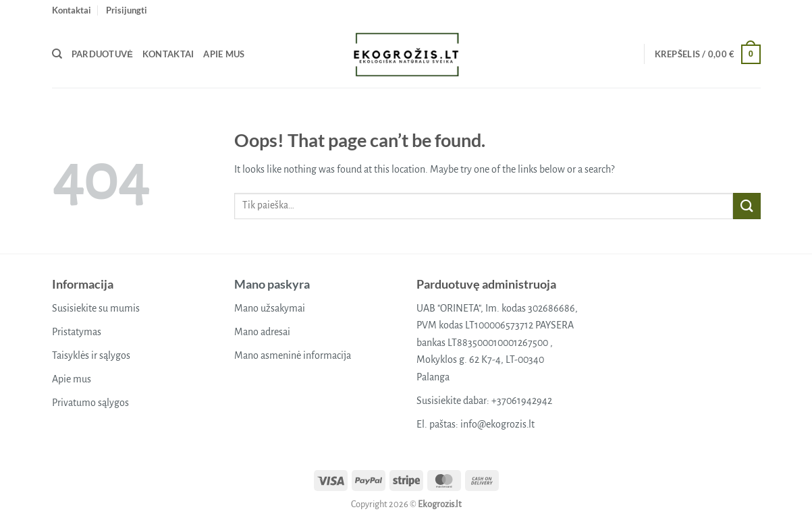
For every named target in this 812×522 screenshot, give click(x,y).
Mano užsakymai (270, 308)
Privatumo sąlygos (90, 403)
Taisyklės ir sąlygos (91, 355)
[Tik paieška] (57, 54)
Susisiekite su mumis (96, 308)
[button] (127, 10)
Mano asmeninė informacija (293, 355)
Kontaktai (72, 10)
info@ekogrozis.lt (497, 424)
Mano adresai (262, 332)
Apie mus (224, 54)
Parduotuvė (102, 54)
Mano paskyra (272, 284)
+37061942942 (522, 401)
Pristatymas (77, 332)
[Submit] (747, 206)
